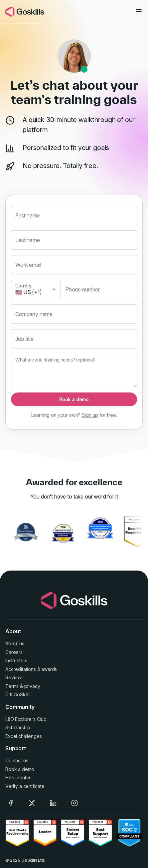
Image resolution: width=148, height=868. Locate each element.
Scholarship (18, 727)
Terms (12, 686)
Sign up (90, 415)
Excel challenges (23, 736)
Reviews (14, 677)
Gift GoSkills (18, 694)
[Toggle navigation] (139, 12)
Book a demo (74, 399)
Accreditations (21, 669)
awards (49, 669)
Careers (14, 652)
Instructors (16, 660)
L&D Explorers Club (26, 719)
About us (15, 643)
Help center (18, 777)
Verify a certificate (25, 786)
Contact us (17, 760)
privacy (32, 686)
